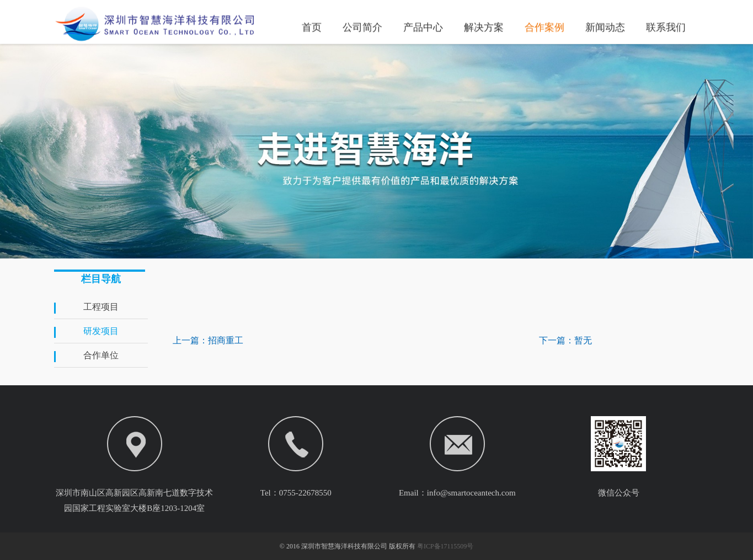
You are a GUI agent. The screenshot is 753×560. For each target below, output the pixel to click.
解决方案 (484, 26)
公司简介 (362, 26)
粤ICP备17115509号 (445, 546)
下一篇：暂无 (565, 340)
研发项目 (101, 331)
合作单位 (101, 355)
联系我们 (666, 26)
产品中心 (423, 26)
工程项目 (101, 307)
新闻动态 (605, 26)
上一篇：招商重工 (208, 340)
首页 (312, 26)
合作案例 (544, 26)
